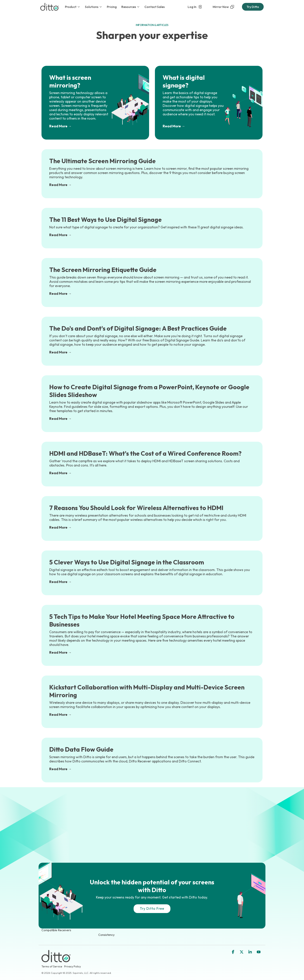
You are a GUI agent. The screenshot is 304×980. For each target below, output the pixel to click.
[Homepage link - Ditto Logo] (56, 960)
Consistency (106, 935)
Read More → (60, 126)
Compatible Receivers (56, 930)
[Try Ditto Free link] (152, 909)
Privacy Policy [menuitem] (73, 966)
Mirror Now (223, 7)
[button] (233, 952)
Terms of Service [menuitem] (52, 966)
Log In (195, 7)
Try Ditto (253, 7)
